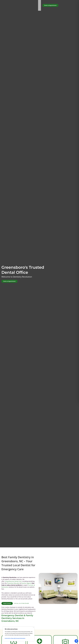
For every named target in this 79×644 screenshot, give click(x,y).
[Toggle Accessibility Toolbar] (76, 641)
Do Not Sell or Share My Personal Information (15, 638)
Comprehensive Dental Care (13, 581)
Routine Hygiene (26, 583)
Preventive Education (13, 583)
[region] (19, 634)
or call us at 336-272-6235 (22, 603)
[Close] (33, 627)
